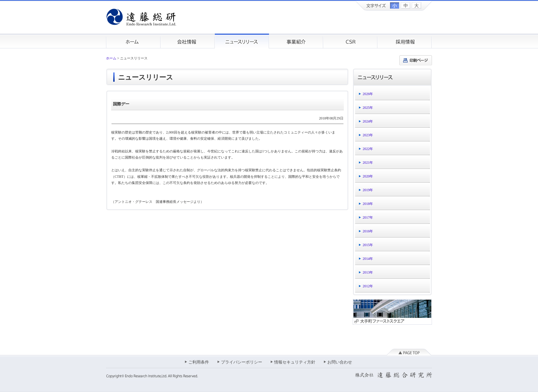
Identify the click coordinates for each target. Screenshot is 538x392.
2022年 (368, 149)
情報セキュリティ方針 (295, 362)
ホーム (133, 41)
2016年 (368, 231)
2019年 (368, 190)
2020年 (368, 176)
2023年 (368, 135)
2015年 (368, 245)
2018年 (368, 204)
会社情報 (188, 41)
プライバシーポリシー (242, 362)
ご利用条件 (199, 362)
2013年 (368, 272)
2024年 (368, 121)
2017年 (368, 217)
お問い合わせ (340, 362)
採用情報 (405, 41)
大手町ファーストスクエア (392, 312)
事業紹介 (296, 41)
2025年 (368, 108)
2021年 (368, 163)
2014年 (368, 259)
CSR (350, 41)
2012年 (368, 286)
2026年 (368, 94)
